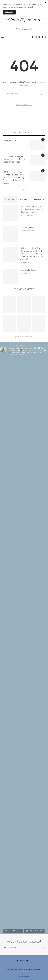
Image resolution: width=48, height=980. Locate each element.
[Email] (43, 37)
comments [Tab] (38, 199)
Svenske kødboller (29, 270)
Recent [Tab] (24, 199)
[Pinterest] (39, 37)
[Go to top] (24, 977)
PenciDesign (24, 971)
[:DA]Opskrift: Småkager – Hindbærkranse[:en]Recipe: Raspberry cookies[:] (14, 159)
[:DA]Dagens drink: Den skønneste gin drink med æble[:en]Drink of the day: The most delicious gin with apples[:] (14, 178)
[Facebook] (33, 37)
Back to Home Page (24, 104)
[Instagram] (36, 37)
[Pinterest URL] (9, 305)
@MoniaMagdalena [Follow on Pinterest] (24, 337)
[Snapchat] (46, 37)
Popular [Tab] (10, 199)
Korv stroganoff (9, 141)
